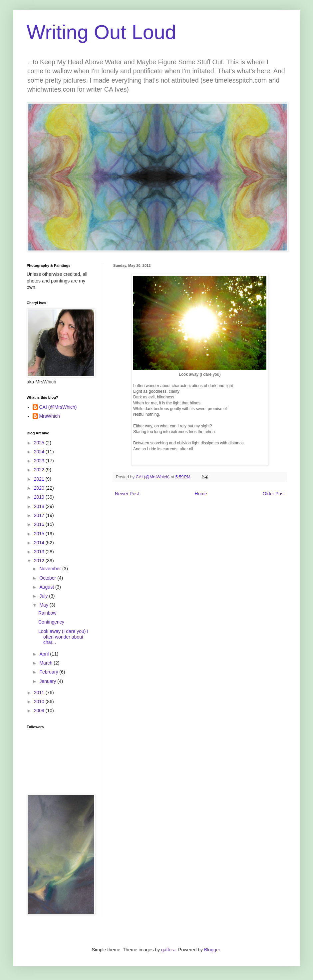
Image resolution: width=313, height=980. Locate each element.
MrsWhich (50, 416)
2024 (40, 452)
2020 (40, 488)
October (48, 578)
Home (201, 494)
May (44, 605)
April (45, 654)
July (44, 596)
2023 (40, 461)
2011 (40, 693)
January (48, 681)
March (46, 663)
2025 (40, 443)
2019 (40, 497)
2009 (40, 711)
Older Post (274, 494)
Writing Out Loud (101, 32)
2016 (40, 524)
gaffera (168, 950)
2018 (40, 506)
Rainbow (47, 613)
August (47, 587)
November (51, 569)
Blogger (212, 950)
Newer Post (127, 494)
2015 (40, 534)
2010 (40, 702)
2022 (40, 470)
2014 (40, 543)
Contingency (51, 622)
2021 (40, 479)
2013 (40, 552)
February (49, 672)
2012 (40, 561)
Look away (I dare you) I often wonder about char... (63, 637)
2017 (40, 515)
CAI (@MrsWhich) (58, 407)
